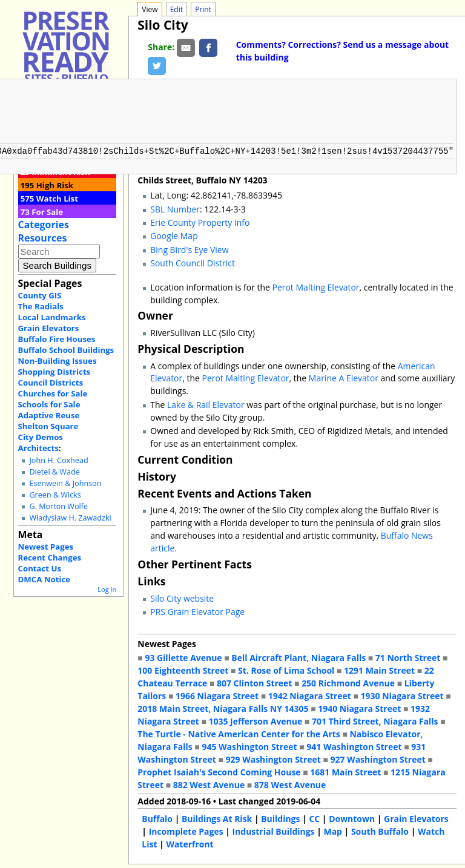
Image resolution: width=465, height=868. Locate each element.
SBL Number (175, 208)
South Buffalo (380, 830)
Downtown (352, 817)
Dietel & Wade (54, 472)
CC (314, 817)
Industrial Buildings (274, 830)
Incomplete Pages (186, 830)
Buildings (280, 817)
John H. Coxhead (58, 460)
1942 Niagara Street (310, 695)
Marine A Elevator (344, 377)
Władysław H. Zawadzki (70, 518)
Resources (43, 238)
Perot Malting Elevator (316, 286)
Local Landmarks (52, 317)
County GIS (40, 295)
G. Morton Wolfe (58, 506)
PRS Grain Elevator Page (197, 610)
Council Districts (51, 383)
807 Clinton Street (254, 682)
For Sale (47, 212)
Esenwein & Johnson (65, 483)
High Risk (55, 185)
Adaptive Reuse (49, 415)
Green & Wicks (55, 495)
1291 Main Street (379, 669)
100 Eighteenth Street (183, 669)
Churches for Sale (53, 393)
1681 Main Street (345, 771)
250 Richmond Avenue (348, 682)
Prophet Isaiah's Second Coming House (219, 771)
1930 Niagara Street (402, 695)
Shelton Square (48, 426)
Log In (107, 589)
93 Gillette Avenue (183, 656)
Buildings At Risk (217, 817)
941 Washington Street (354, 745)
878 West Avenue (290, 784)
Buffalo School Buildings (66, 350)
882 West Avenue (209, 784)
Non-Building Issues (58, 361)
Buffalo (157, 817)
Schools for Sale (49, 404)
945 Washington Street (249, 745)
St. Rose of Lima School (286, 669)
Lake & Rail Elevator (206, 403)
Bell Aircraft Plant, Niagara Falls (298, 656)
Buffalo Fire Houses (57, 339)
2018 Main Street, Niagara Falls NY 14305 (223, 707)
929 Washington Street (273, 758)
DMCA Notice (44, 579)
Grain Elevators (49, 328)
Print (203, 9)
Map (332, 830)
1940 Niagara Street (359, 707)
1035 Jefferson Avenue (256, 720)
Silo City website (182, 597)
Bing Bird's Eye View (189, 248)
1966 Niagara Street (217, 695)
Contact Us (40, 568)
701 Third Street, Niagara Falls (375, 720)
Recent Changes (50, 557)
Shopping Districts (54, 372)
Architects (38, 448)
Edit (176, 9)
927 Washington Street (378, 758)
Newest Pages (46, 547)
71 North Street (408, 656)
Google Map (174, 235)
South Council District (193, 262)
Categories (44, 225)
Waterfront (190, 843)
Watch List (57, 199)
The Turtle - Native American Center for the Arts (239, 733)
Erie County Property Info (200, 221)
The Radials (41, 306)
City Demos (41, 437)
